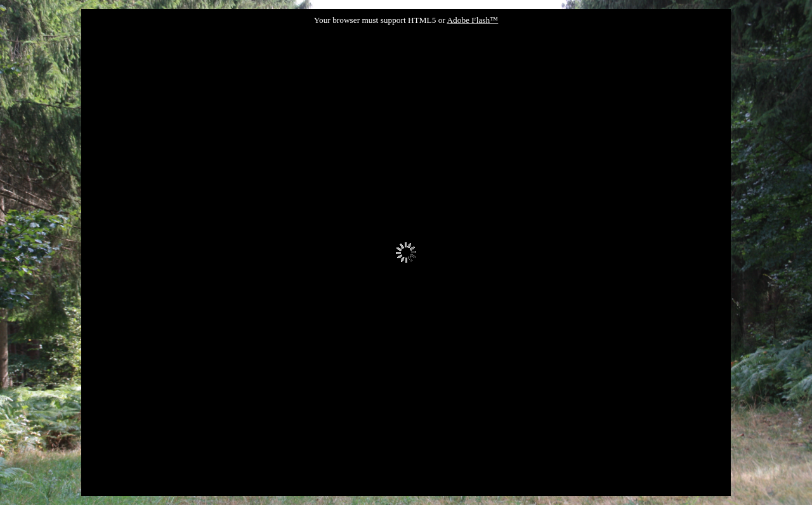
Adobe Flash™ (472, 20)
